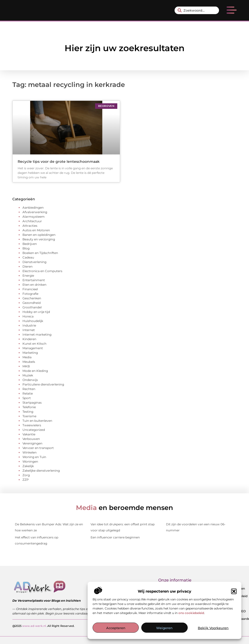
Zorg (26, 475)
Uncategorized (34, 430)
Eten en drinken (34, 285)
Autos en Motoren (36, 230)
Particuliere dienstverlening (43, 384)
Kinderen (29, 339)
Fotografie (30, 294)
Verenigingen (32, 443)
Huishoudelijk (33, 321)
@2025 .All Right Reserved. (44, 626)
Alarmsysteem (34, 217)
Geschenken (32, 298)
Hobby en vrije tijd (36, 312)
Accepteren (116, 628)
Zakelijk (28, 466)
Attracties (30, 226)
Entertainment (34, 280)
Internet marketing (37, 334)
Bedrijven (30, 244)
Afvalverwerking (35, 212)
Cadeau (28, 257)
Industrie (29, 325)
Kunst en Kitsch (34, 344)
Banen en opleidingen (39, 235)
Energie (28, 276)
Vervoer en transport (38, 448)
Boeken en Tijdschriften (40, 253)
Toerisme (29, 416)
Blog (26, 248)
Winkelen (30, 452)
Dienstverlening (34, 262)
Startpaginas (32, 402)
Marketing (30, 353)
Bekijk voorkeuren (213, 628)
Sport (27, 398)
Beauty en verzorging (39, 239)
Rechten (29, 389)
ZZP (26, 480)
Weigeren (164, 628)
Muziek (28, 375)
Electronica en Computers (42, 271)
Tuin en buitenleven (37, 421)
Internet (29, 330)
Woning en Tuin (34, 457)
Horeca (28, 316)
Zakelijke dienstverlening (41, 471)
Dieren (27, 266)
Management (33, 348)
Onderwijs (30, 380)
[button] (234, 591)
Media (27, 357)
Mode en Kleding (35, 371)
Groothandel (32, 307)
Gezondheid (32, 303)
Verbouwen (31, 439)
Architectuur (32, 221)
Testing (28, 412)
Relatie (28, 393)
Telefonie (29, 407)
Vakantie (29, 434)
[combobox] (197, 10)
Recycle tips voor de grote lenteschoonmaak (59, 162)
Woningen (30, 461)
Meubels (29, 362)
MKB (26, 366)
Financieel (30, 289)
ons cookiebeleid (191, 613)
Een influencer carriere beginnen (115, 537)
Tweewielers (32, 425)
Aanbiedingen (33, 207)
